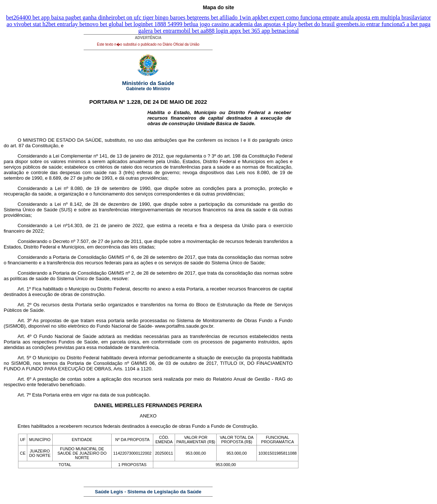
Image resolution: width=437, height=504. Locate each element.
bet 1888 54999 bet (168, 24)
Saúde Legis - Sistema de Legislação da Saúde (148, 492)
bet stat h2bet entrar (47, 24)
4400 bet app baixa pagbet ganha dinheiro (68, 17)
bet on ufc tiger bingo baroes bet (156, 17)
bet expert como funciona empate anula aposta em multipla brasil (338, 17)
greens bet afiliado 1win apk (228, 17)
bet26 (13, 17)
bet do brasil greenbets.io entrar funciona (354, 24)
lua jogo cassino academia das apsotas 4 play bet (248, 24)
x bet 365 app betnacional (268, 31)
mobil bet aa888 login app (207, 31)
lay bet (79, 24)
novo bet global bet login (116, 24)
